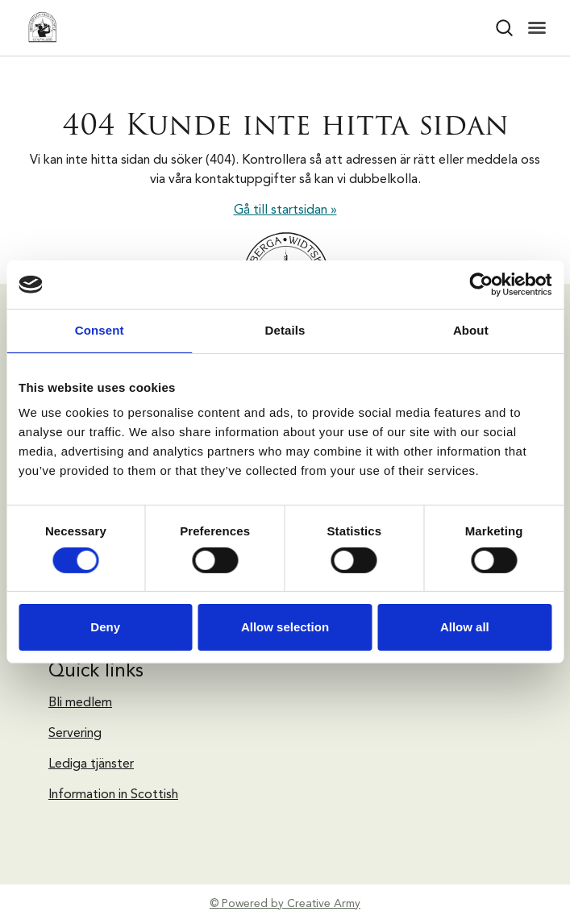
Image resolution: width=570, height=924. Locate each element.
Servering (75, 734)
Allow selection (285, 627)
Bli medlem (80, 703)
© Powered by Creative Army (285, 904)
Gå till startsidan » (285, 210)
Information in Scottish (113, 795)
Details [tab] (285, 330)
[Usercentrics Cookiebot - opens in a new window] (481, 285)
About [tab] (471, 330)
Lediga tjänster (91, 764)
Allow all (465, 627)
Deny (105, 627)
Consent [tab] (100, 330)
